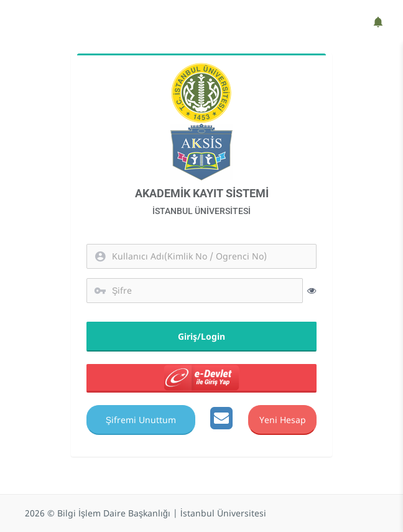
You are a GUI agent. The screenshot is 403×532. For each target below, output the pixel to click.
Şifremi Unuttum (141, 419)
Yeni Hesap (282, 419)
